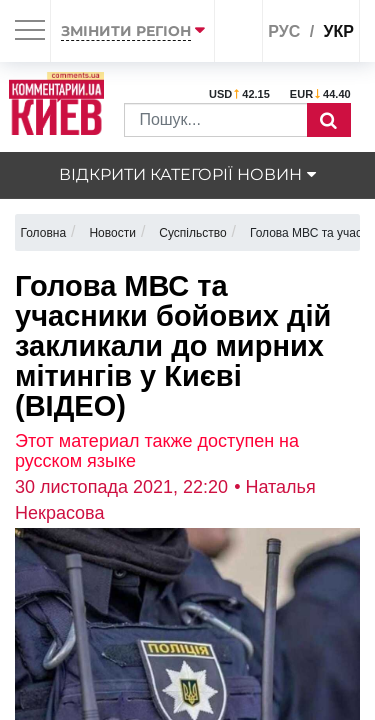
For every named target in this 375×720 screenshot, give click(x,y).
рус (284, 31)
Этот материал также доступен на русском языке (157, 451)
